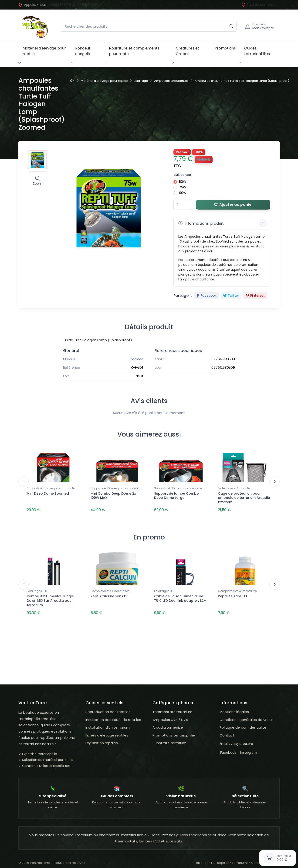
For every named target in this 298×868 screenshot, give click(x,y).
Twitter (231, 296)
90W (183, 193)
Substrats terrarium (169, 739)
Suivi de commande (261, 5)
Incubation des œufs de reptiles (113, 716)
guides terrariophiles (194, 831)
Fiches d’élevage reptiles (107, 731)
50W (183, 182)
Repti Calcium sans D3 (110, 594)
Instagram (248, 749)
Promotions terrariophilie (174, 731)
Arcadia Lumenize (168, 724)
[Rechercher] (231, 26)
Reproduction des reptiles (108, 708)
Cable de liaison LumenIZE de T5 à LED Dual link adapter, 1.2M (180, 597)
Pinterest (255, 296)
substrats (174, 837)
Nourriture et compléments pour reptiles (134, 51)
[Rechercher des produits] (149, 26)
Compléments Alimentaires (110, 589)
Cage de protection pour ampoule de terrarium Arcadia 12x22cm (244, 498)
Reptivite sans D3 (232, 594)
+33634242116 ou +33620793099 (75, 5)
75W (183, 187)
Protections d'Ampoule (234, 488)
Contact (227, 731)
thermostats (126, 837)
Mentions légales (234, 708)
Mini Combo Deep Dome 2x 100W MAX (113, 496)
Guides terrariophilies (257, 51)
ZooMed (137, 359)
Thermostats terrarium (172, 708)
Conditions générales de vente (247, 716)
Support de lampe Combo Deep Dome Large (176, 496)
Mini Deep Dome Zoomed (48, 493)
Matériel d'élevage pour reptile (44, 51)
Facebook (206, 296)
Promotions (225, 48)
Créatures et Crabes (188, 51)
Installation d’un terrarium (108, 724)
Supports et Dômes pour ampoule (51, 488)
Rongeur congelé (83, 51)
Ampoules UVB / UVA (170, 716)
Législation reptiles (102, 739)
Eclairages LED (37, 589)
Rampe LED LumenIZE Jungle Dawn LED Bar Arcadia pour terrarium (50, 599)
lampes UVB (149, 837)
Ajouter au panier (233, 205)
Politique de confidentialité (243, 724)
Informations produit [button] (223, 223)
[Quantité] (183, 205)
